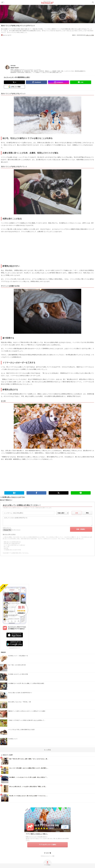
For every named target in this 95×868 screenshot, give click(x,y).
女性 (77, 513)
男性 (87, 513)
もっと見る (47, 750)
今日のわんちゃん (45, 856)
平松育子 (17, 68)
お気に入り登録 (90, 35)
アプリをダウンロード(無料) (47, 845)
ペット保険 (52, 856)
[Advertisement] (47, 50)
